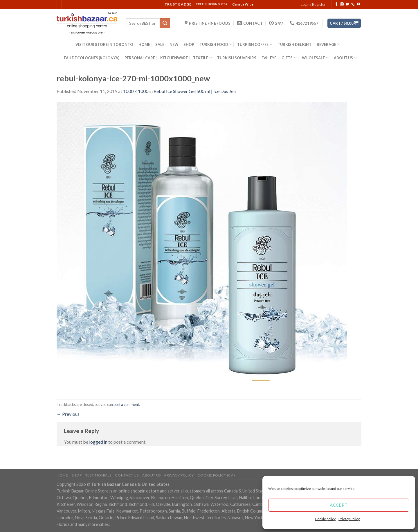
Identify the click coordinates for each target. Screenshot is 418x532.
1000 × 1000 (136, 91)
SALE (160, 44)
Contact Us (127, 475)
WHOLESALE (315, 58)
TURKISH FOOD (216, 44)
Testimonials (98, 475)
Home (62, 475)
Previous (68, 414)
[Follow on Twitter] (347, 4)
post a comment (126, 404)
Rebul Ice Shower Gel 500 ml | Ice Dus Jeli (195, 91)
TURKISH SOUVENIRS (237, 58)
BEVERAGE (328, 44)
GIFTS (289, 58)
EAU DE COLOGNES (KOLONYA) (92, 58)
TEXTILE (202, 58)
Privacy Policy (349, 519)
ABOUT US (345, 58)
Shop (77, 475)
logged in (98, 442)
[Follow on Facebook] (336, 4)
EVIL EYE (269, 58)
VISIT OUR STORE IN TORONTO (104, 44)
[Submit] (165, 23)
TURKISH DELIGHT (294, 44)
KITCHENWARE (174, 58)
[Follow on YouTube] (358, 4)
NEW (174, 44)
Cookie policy (325, 519)
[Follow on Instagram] (342, 4)
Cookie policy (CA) (216, 475)
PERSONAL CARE (140, 58)
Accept (339, 505)
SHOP (189, 44)
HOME (144, 44)
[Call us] (353, 4)
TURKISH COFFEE (255, 44)
